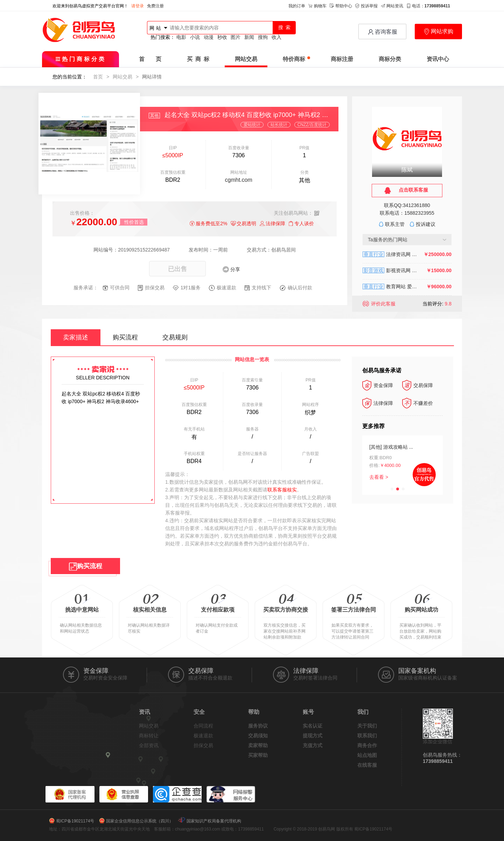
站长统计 (279, 125)
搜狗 (263, 37)
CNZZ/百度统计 (312, 125)
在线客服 (367, 765)
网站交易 (246, 59)
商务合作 (367, 745)
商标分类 (390, 59)
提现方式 (313, 736)
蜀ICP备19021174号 (75, 821)
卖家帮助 (258, 745)
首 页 (150, 59)
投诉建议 (426, 224)
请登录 (138, 6)
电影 (181, 37)
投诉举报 (366, 6)
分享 (235, 269)
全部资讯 (149, 745)
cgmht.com (239, 180)
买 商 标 (198, 59)
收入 (276, 37)
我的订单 (297, 6)
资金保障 (378, 385)
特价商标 (296, 59)
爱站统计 (252, 125)
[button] (392, 489)
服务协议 (258, 726)
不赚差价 (418, 403)
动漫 (209, 37)
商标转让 (149, 736)
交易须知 (258, 736)
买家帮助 (258, 755)
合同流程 (203, 726)
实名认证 (313, 726)
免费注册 (155, 6)
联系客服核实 (282, 490)
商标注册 (342, 59)
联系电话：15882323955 (407, 213)
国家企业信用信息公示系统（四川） (140, 821)
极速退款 (203, 736)
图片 (236, 37)
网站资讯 (392, 6)
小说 (195, 37)
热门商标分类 (81, 59)
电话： (428, 6)
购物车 (317, 6)
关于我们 (367, 726)
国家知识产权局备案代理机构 (214, 821)
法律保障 (378, 403)
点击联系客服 (413, 190)
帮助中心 (341, 6)
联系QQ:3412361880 (407, 205)
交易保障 (418, 385)
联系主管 (395, 224)
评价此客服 (383, 304)
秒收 (222, 37)
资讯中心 (438, 59)
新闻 (249, 37)
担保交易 (203, 745)
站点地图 (367, 755)
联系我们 (367, 736)
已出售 (177, 269)
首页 (98, 77)
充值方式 (313, 745)
